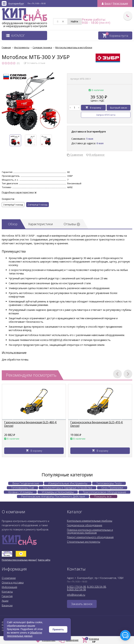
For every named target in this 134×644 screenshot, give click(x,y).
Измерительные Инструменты (68, 483)
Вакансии (7, 605)
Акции (5, 601)
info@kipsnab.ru (76, 595)
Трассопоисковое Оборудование (104, 492)
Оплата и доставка (13, 582)
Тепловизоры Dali (22, 488)
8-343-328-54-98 (96, 587)
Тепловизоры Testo (109, 483)
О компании (9, 578)
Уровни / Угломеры (20, 492)
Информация (9, 587)
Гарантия (7, 596)
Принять (58, 629)
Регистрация (120, 3)
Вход (107, 3)
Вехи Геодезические (26, 483)
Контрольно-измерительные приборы (90, 521)
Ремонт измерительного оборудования (90, 537)
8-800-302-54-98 (76, 589)
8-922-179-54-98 (76, 587)
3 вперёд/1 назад (13, 205)
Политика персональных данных (19, 560)
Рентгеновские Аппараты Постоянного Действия (53, 496)
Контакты (7, 592)
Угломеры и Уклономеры (58, 492)
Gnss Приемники (112, 488)
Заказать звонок (82, 604)
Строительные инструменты (84, 542)
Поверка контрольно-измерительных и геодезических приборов (90, 531)
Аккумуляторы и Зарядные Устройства (68, 488)
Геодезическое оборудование (85, 525)
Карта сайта (44, 560)
